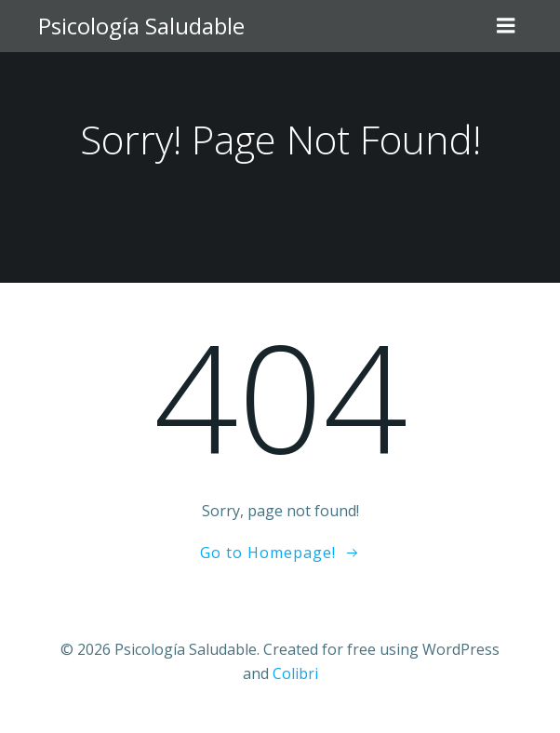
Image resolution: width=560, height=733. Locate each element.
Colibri (295, 673)
